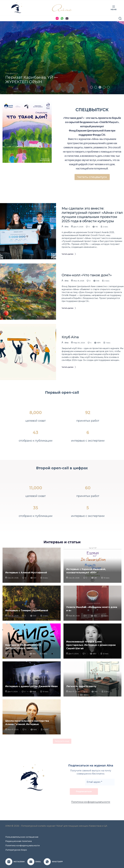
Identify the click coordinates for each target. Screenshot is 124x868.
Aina (66, 228)
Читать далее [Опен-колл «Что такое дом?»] (69, 309)
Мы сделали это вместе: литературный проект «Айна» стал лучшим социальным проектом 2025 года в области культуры (92, 216)
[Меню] (114, 8)
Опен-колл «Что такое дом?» (87, 276)
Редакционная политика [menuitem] (18, 841)
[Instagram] (57, 18)
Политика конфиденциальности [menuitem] (22, 846)
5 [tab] (108, 87)
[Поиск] (120, 18)
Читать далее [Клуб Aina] (69, 368)
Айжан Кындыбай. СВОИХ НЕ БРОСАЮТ (32, 80)
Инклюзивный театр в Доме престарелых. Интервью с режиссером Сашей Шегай (91, 646)
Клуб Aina (70, 338)
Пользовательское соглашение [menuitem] (22, 837)
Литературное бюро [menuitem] (16, 850)
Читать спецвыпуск (92, 177)
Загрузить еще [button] (62, 742)
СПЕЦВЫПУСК (12, 74)
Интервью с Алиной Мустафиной (26, 574)
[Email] (67, 18)
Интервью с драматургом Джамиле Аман (32, 688)
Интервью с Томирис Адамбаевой (27, 612)
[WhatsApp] (62, 18)
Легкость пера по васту (81, 688)
